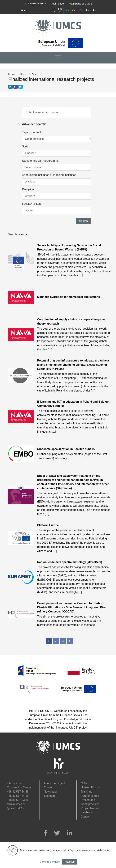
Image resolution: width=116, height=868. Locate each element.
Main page (58, 4)
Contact (49, 787)
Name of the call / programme (40, 161)
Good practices (90, 804)
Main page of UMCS (81, 4)
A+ (87, 10)
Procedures (88, 800)
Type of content (32, 132)
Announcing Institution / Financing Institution (49, 175)
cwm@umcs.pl (16, 804)
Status (26, 146)
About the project (54, 783)
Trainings (86, 792)
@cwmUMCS (15, 808)
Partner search (90, 796)
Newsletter (50, 792)
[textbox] (40, 182)
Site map (49, 796)
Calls (84, 783)
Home (12, 74)
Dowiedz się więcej (50, 862)
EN (60, 10)
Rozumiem (70, 862)
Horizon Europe (90, 787)
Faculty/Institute (32, 204)
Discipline (28, 189)
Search (84, 221)
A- (94, 10)
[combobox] (57, 182)
